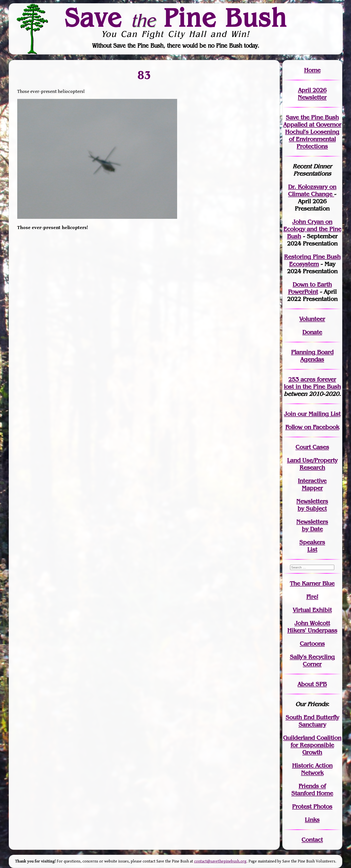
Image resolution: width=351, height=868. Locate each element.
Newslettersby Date (312, 525)
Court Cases (312, 447)
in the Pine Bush (312, 383)
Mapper (312, 488)
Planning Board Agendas (312, 356)
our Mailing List (318, 414)
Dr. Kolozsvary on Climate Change (312, 190)
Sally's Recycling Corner (312, 660)
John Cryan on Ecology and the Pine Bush (312, 229)
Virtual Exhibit (312, 610)
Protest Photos (312, 806)
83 (144, 75)
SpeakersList (312, 546)
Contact (312, 840)
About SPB (312, 684)
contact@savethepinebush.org (220, 861)
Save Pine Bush (176, 18)
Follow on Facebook (312, 427)
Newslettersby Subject (312, 505)
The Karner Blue (312, 583)
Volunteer (312, 319)
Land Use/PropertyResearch (312, 464)
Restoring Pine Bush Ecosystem (312, 260)
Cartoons (312, 644)
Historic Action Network (312, 769)
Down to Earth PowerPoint (310, 288)
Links (312, 820)
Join (290, 414)
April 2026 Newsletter (312, 94)
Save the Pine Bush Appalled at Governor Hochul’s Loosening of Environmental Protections (312, 132)
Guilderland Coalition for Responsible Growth (312, 745)
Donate (312, 332)
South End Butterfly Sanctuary (312, 721)
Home (312, 70)
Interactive (312, 481)
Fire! (312, 597)
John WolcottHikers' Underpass (312, 627)
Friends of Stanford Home (312, 790)
